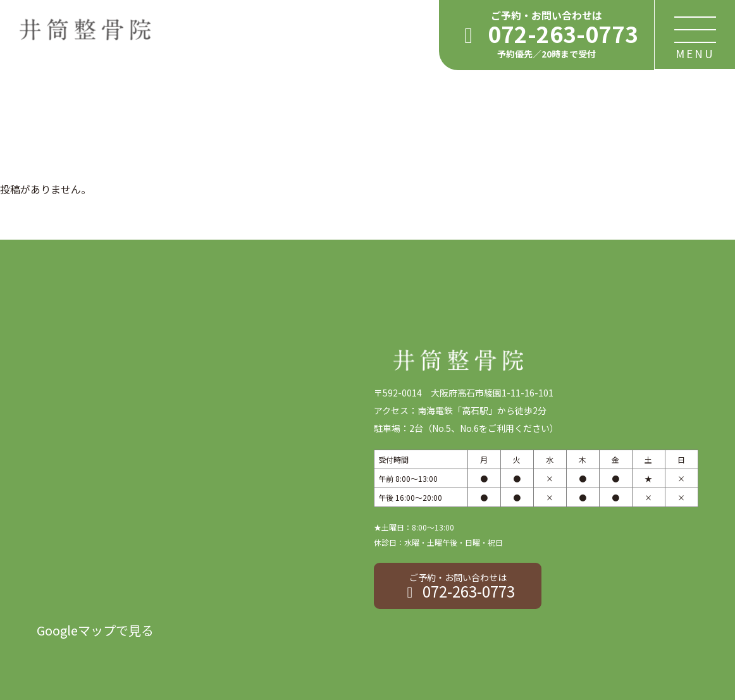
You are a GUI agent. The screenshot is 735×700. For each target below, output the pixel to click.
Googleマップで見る (95, 630)
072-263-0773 (458, 586)
